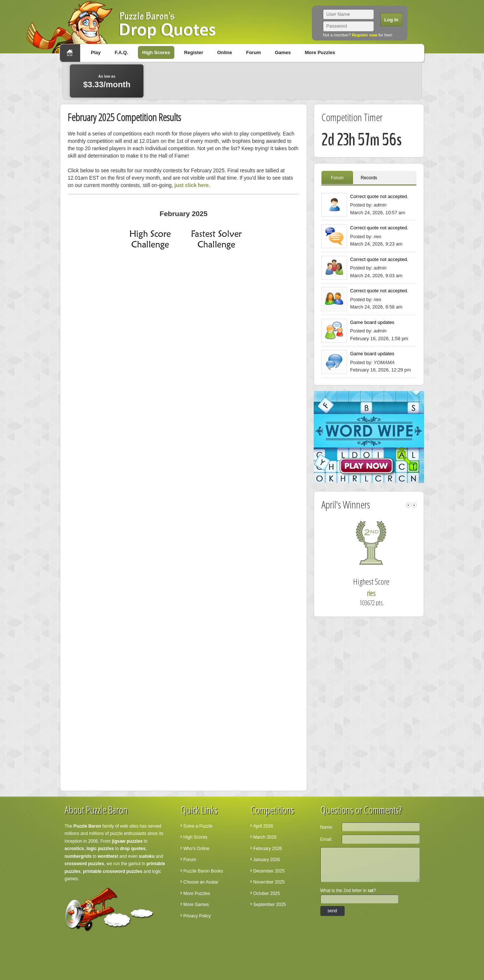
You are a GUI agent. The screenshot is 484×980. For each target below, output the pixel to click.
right (414, 505)
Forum (253, 52)
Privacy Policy (197, 916)
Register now (365, 35)
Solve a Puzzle (198, 826)
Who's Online (197, 849)
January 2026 (267, 860)
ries (381, 593)
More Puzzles (320, 52)
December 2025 (269, 871)
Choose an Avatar (201, 882)
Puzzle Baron (87, 826)
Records (369, 178)
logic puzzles (100, 849)
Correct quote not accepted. (379, 196)
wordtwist (108, 856)
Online (224, 52)
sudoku (147, 856)
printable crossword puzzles (113, 871)
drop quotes (133, 849)
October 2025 (267, 893)
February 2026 (268, 849)
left (408, 505)
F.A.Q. (122, 52)
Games (283, 52)
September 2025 (270, 905)
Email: (326, 839)
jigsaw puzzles (127, 841)
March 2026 (265, 837)
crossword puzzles (84, 864)
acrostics (74, 849)
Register (193, 52)
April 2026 (263, 826)
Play (96, 52)
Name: (327, 827)
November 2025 (269, 882)
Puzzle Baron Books (203, 871)
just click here (191, 185)
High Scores (156, 52)
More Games (196, 905)
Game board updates (372, 322)
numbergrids (78, 856)
